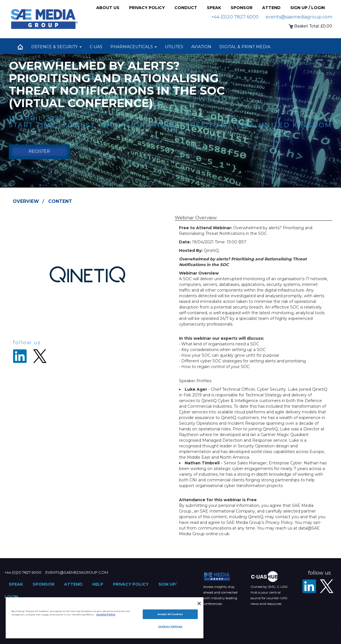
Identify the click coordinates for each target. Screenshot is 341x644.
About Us (108, 8)
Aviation (201, 47)
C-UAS (96, 47)
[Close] (199, 603)
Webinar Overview (196, 218)
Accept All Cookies (170, 614)
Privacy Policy (147, 8)
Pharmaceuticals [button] (134, 47)
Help (98, 584)
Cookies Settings (170, 626)
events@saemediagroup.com (299, 17)
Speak (214, 8)
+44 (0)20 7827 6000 (235, 17)
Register (39, 151)
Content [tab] (60, 201)
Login (11, 597)
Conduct (186, 8)
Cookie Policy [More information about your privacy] (106, 615)
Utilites (174, 47)
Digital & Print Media (245, 47)
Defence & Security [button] (56, 47)
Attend (271, 8)
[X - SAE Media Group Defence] (327, 586)
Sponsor (242, 8)
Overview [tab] (26, 201)
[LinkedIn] (309, 586)
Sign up (167, 584)
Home (20, 47)
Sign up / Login (308, 8)
